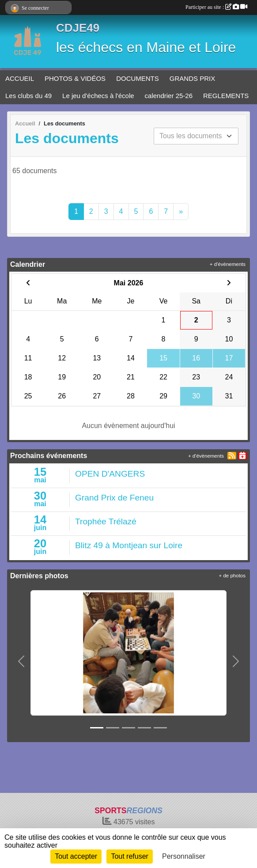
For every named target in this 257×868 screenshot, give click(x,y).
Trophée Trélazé (106, 521)
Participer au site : (216, 7)
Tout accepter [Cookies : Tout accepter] (76, 856)
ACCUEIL (20, 78)
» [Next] (181, 211)
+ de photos (232, 576)
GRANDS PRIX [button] (192, 78)
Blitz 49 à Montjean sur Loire (129, 545)
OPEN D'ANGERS (110, 474)
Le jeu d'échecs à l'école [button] (98, 96)
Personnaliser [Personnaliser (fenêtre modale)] (184, 856)
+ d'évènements (228, 264)
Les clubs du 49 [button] (28, 96)
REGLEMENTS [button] (226, 96)
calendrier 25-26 (169, 96)
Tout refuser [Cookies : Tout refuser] (129, 856)
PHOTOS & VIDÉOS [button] (75, 78)
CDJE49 (78, 28)
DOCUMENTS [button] (138, 78)
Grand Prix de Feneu (114, 498)
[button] (21, 661)
